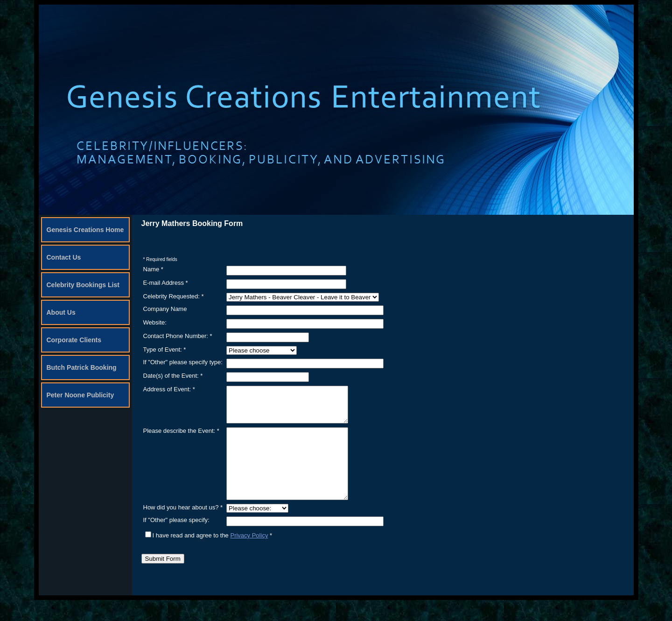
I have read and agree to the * (209, 556)
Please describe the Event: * (181, 438)
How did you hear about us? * (183, 528)
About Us (61, 312)
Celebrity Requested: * (174, 296)
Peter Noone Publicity (80, 395)
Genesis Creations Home (85, 230)
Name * (153, 269)
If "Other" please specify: (176, 541)
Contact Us (64, 257)
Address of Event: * (169, 389)
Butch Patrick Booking (82, 367)
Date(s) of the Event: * (173, 376)
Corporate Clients (74, 340)
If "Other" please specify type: (183, 362)
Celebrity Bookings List (83, 285)
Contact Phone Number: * (178, 336)
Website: (155, 322)
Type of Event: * (165, 349)
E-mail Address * (166, 283)
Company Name (165, 309)
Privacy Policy (249, 556)
